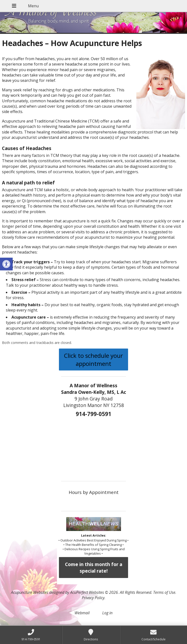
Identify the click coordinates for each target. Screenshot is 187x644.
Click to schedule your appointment (93, 360)
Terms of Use (164, 592)
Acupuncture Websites (30, 592)
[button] (6, 264)
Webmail (82, 613)
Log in (107, 613)
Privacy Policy (93, 598)
